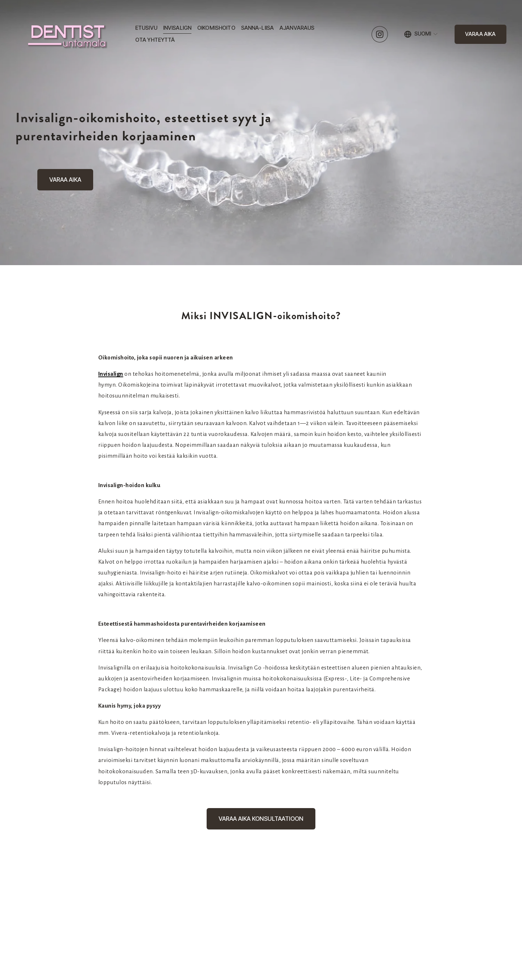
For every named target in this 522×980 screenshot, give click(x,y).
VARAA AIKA (480, 34)
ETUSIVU (146, 28)
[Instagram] (380, 34)
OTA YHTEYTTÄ (155, 40)
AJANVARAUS (297, 28)
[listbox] (421, 34)
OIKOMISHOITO (216, 28)
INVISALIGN (177, 28)
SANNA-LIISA (258, 28)
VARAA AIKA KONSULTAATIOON (261, 819)
